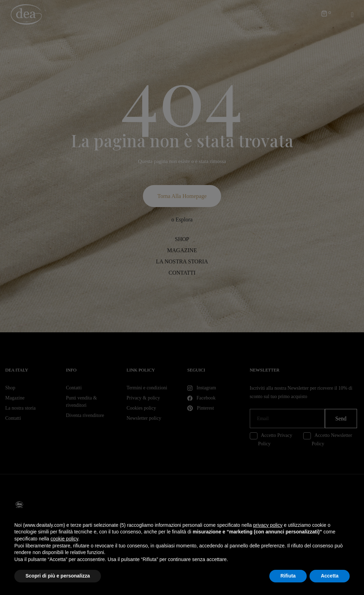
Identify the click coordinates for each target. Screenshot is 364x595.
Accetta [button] (330, 576)
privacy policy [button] (268, 525)
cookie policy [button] (64, 539)
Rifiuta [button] (288, 576)
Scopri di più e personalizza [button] (58, 576)
